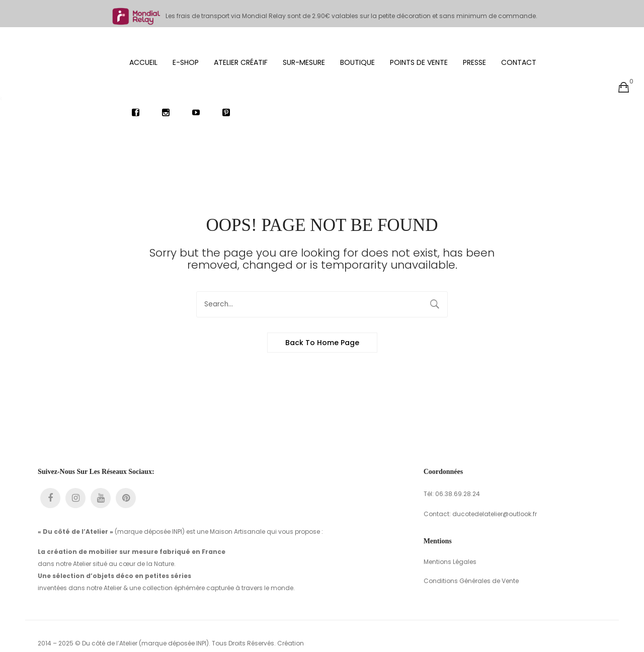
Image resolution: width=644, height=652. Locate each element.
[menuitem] (143, 35)
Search (435, 278)
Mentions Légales (450, 535)
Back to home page (322, 316)
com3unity (70, 629)
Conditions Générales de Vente (471, 554)
